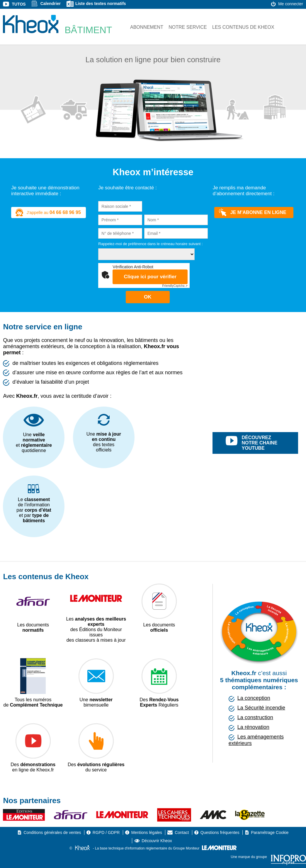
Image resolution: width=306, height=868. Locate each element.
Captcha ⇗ (175, 286)
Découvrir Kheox (157, 841)
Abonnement (147, 27)
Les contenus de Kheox (243, 27)
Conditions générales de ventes (52, 832)
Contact (182, 832)
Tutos (19, 4)
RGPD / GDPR (106, 832)
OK (148, 297)
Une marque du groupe (268, 857)
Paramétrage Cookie (270, 832)
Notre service (188, 27)
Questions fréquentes (220, 832)
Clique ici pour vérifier (150, 277)
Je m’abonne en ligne (253, 213)
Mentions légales (147, 832)
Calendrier (51, 4)
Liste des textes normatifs (101, 4)
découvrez (262, 443)
